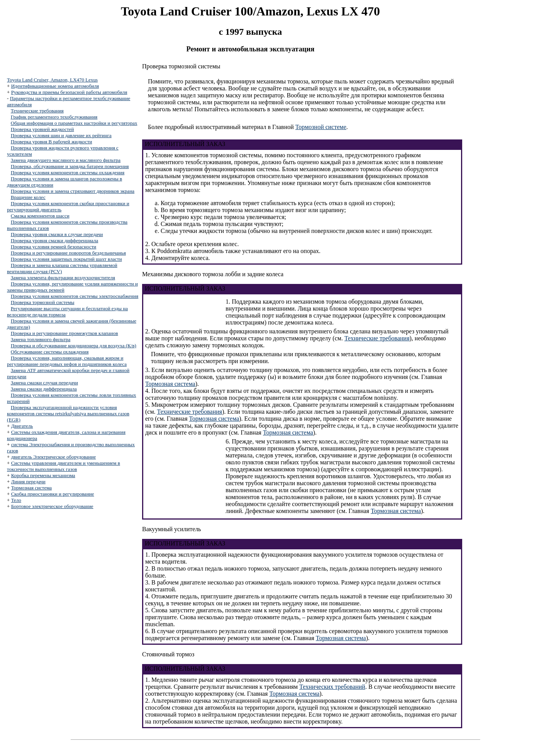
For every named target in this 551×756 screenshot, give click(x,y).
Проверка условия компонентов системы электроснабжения (75, 296)
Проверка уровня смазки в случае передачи (57, 234)
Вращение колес (28, 197)
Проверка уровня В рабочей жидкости (52, 142)
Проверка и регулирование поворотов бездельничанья (68, 253)
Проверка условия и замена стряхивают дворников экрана (73, 191)
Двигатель (22, 426)
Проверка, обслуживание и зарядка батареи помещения (70, 166)
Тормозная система (31, 488)
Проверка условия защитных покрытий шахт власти (66, 259)
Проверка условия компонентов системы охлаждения (68, 172)
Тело (16, 500)
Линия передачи (28, 482)
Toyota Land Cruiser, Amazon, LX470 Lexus (52, 80)
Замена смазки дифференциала (44, 389)
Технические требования (37, 111)
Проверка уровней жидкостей (42, 129)
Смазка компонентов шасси (40, 216)
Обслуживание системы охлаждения (50, 352)
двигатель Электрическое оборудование (54, 457)
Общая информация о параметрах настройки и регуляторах (74, 123)
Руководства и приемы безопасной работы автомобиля (69, 92)
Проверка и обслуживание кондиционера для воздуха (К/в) (74, 346)
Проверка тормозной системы (43, 302)
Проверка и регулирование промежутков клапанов (64, 333)
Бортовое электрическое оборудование (52, 506)
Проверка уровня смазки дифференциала (54, 240)
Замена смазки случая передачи (44, 383)
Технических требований (332, 687)
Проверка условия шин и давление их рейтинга (61, 135)
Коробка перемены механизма (43, 475)
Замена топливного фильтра (41, 339)
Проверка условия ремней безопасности (54, 247)
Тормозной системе (321, 127)
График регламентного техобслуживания (54, 117)
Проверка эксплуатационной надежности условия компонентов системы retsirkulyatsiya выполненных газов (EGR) (68, 414)
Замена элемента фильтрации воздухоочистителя (63, 278)
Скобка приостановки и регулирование (53, 494)
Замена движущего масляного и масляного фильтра (66, 160)
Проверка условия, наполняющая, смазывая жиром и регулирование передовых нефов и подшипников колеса (67, 361)
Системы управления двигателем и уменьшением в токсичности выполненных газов (64, 466)
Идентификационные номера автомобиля (55, 86)
